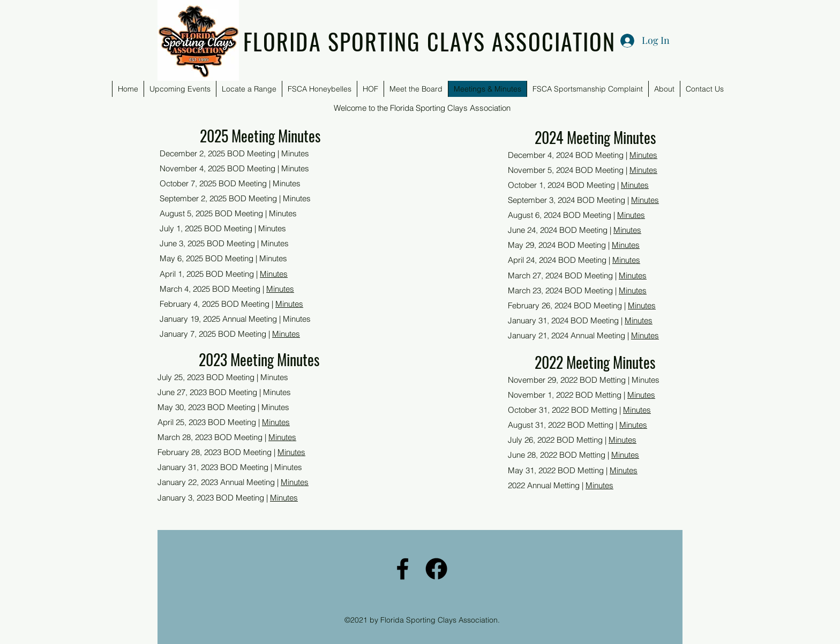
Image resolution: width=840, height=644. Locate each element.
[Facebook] (403, 569)
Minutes (274, 274)
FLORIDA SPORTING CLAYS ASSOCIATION (429, 41)
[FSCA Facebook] (436, 569)
